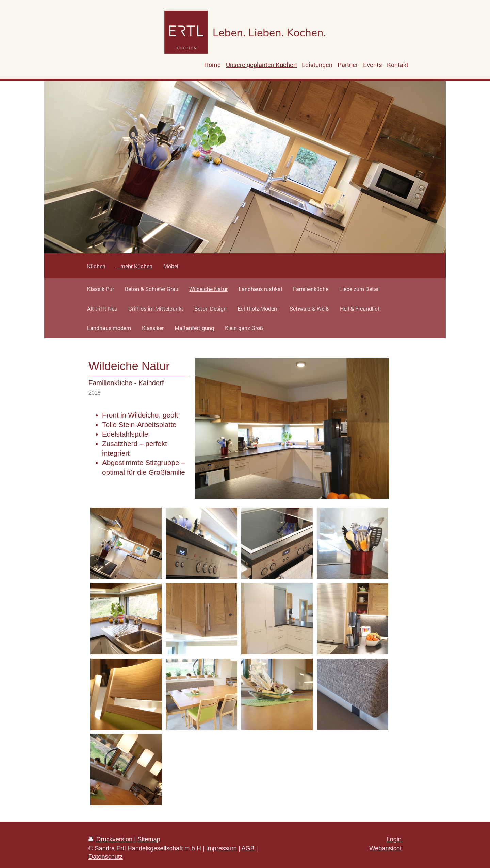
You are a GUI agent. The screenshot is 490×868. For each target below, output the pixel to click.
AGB (248, 848)
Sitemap (149, 839)
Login (394, 839)
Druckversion (111, 839)
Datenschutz (106, 857)
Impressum (222, 848)
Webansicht (385, 848)
